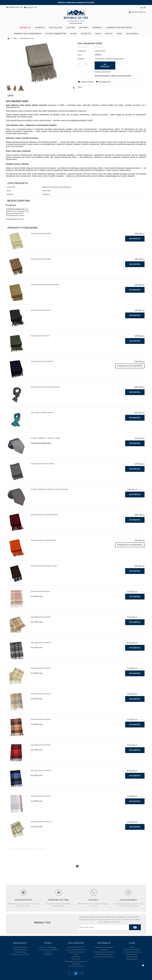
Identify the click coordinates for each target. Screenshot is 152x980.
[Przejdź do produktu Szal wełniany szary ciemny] (76, 876)
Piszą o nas (76, 959)
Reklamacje (48, 954)
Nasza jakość (132, 959)
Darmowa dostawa (58, 900)
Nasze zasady (132, 957)
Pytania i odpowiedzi (48, 947)
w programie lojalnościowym (114, 59)
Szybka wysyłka (23, 900)
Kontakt (94, 900)
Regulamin (104, 950)
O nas (132, 947)
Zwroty (48, 952)
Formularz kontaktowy (132, 952)
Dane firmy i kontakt (132, 950)
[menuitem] (25, 27)
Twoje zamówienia (20, 947)
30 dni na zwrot (129, 900)
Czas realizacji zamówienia (76, 950)
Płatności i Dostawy (76, 952)
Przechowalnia (20, 952)
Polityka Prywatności (104, 954)
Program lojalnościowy (20, 954)
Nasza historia (132, 954)
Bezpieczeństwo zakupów (104, 957)
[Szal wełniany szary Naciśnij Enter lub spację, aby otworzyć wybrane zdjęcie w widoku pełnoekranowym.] (40, 63)
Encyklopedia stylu (76, 966)
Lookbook (76, 957)
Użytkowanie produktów (48, 950)
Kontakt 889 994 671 (76, 947)
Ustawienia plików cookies (104, 952)
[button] (74, 88)
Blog (76, 954)
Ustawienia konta (20, 950)
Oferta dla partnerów (104, 947)
